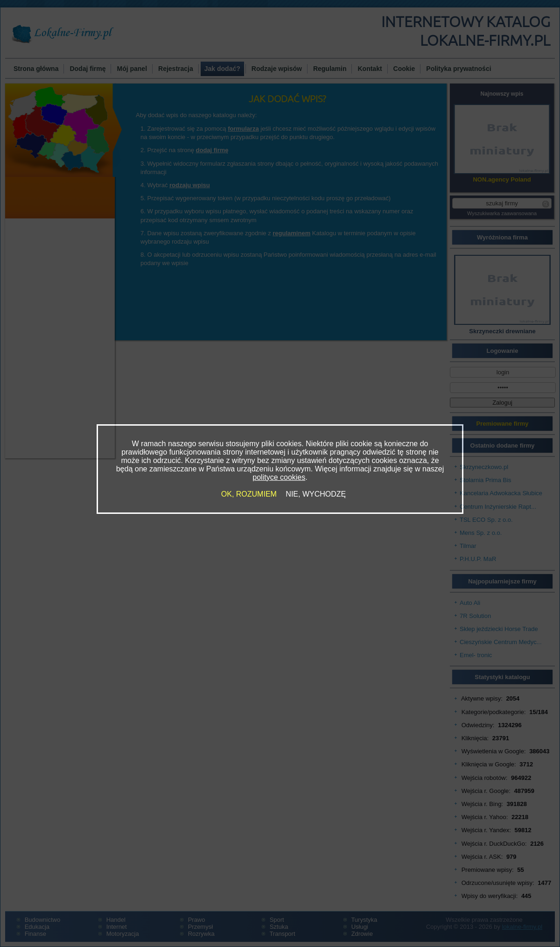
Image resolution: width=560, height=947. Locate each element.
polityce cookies (279, 477)
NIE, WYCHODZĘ (316, 494)
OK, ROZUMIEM (249, 494)
